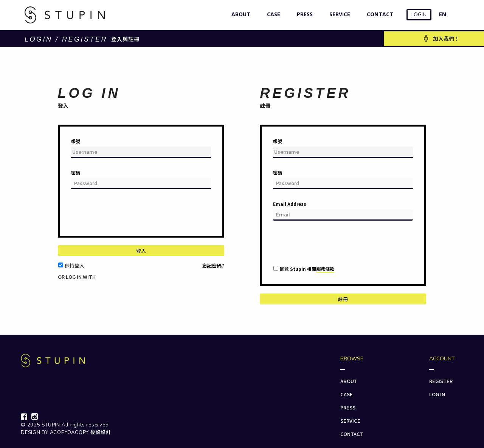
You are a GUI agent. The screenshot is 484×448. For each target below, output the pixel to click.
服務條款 (325, 269)
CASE (272, 14)
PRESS (303, 14)
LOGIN (419, 15)
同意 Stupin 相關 (307, 269)
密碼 (76, 172)
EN (443, 14)
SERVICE (338, 14)
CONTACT (378, 14)
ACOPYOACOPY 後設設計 (81, 433)
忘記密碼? (213, 265)
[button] (63, 283)
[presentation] (129, 215)
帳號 (76, 141)
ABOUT (239, 14)
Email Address (290, 204)
